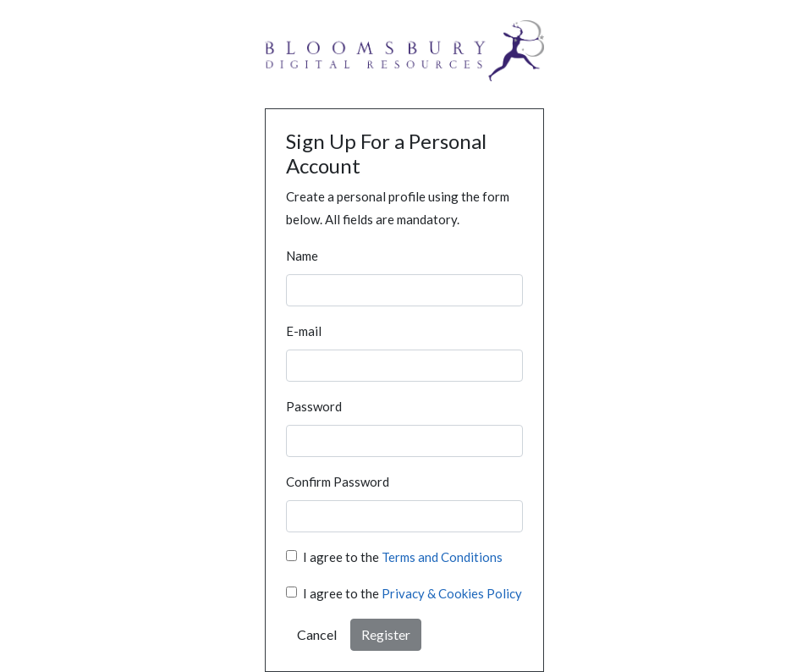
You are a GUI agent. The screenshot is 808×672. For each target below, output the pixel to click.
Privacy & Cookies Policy (452, 593)
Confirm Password (338, 482)
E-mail (304, 331)
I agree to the (403, 557)
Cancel (317, 634)
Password (314, 406)
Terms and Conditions (442, 557)
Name (302, 256)
